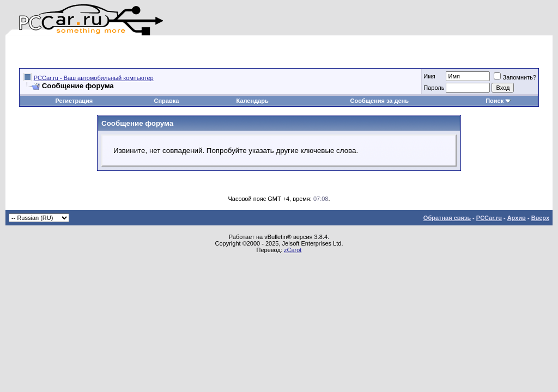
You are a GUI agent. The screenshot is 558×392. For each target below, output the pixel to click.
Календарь (253, 101)
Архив (517, 218)
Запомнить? (515, 77)
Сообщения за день (380, 101)
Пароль (434, 88)
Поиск (498, 101)
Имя (429, 76)
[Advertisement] (147, 52)
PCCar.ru (489, 218)
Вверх (540, 218)
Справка (166, 101)
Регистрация (74, 101)
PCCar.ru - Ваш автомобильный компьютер (94, 78)
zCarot (293, 250)
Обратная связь (447, 218)
